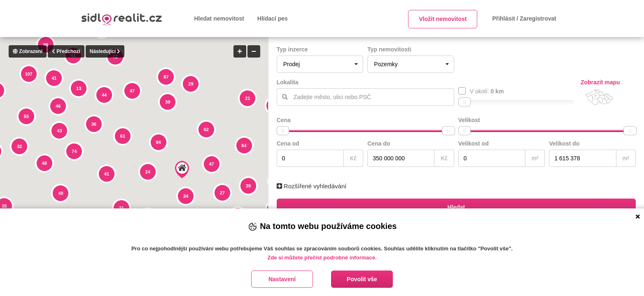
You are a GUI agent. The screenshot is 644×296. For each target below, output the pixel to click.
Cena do (379, 143)
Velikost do (564, 143)
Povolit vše (362, 279)
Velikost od (474, 143)
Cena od (288, 143)
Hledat (456, 207)
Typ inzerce (292, 49)
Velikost (469, 120)
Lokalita (288, 82)
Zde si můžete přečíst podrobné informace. (322, 258)
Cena (284, 120)
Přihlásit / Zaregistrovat (524, 18)
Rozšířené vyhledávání (312, 186)
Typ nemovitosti (389, 49)
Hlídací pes (273, 18)
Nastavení (282, 279)
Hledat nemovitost (219, 18)
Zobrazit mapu (600, 82)
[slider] (464, 102)
